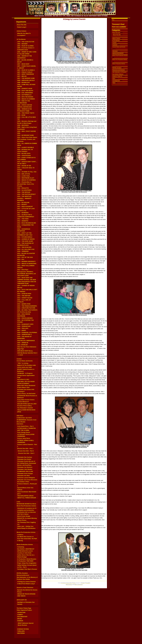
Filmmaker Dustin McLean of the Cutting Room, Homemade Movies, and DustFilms (27, 463)
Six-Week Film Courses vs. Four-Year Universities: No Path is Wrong (27, 539)
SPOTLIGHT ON (22, 600)
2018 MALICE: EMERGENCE (26, 341)
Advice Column (22, 31)
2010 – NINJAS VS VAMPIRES (26, 180)
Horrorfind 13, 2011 (23, 379)
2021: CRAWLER (22, 345)
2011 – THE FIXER (23, 219)
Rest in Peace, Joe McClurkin (26, 394)
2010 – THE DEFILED (24, 192)
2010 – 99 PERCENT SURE (25, 135)
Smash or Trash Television (25, 588)
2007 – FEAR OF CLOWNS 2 (26, 70)
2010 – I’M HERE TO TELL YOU (27, 172)
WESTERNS (21, 633)
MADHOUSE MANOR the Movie (26, 504)
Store (114, 78)
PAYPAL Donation (22, 573)
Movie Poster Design (24, 516)
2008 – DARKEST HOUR (25, 89)
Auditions (20, 535)
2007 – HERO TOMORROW (26, 74)
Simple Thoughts (86, 583)
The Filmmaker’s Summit (25, 408)
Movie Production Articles (25, 545)
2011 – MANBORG (23, 213)
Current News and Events (25, 361)
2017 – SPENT (22, 330)
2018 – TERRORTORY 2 (25, 334)
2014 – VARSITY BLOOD (25, 298)
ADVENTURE (21, 612)
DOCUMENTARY (22, 617)
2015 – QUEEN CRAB (24, 304)
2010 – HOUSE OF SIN (24, 166)
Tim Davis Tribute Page (24, 608)
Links (18, 502)
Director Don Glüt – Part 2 (26, 451)
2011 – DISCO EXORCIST (25, 207)
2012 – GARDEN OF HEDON (26, 239)
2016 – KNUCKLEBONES (25, 318)
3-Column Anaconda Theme (68, 583)
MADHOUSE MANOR (118, 53)
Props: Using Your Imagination (27, 563)
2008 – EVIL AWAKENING (25, 93)
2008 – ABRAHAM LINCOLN (26, 80)
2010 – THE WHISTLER (24, 196)
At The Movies (21, 39)
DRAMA (20, 619)
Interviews (20, 424)
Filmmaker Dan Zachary (25, 457)
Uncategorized (116, 81)
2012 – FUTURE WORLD (25, 237)
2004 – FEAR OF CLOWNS (25, 46)
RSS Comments (79, 585)
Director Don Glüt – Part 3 (26, 453)
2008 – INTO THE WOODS (25, 97)
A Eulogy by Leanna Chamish (26, 582)
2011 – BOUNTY (22, 204)
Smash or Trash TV (117, 76)
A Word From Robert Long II (26, 584)
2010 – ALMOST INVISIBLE (26, 147)
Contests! (115, 45)
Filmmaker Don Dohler (24, 459)
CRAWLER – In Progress (25, 373)
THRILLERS (21, 631)
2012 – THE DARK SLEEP (25, 241)
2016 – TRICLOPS (23, 328)
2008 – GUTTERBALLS (24, 95)
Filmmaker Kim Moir (24, 476)
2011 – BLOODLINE (23, 202)
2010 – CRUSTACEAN (24, 156)
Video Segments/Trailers (24, 610)
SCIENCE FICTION (23, 629)
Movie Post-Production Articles (26, 506)
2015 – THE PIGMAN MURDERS (27, 306)
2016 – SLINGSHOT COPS (25, 324)
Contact (19, 359)
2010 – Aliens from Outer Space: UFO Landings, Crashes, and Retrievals (27, 139)
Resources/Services (23, 575)
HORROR (20, 621)
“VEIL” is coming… (23, 363)
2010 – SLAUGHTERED (24, 190)
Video (114, 83)
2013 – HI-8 (21, 259)
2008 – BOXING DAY (24, 82)
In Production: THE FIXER (25, 561)
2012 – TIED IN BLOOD (24, 247)
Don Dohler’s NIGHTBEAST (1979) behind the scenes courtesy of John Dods (26, 551)
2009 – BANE (21, 115)
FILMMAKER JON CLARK (25, 471)
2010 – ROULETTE (23, 188)
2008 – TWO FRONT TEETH (26, 113)
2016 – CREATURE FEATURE (26, 308)
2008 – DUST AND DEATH (25, 91)
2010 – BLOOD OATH (24, 153)
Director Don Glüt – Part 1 (25, 449)
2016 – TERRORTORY (24, 326)
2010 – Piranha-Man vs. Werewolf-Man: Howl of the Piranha (26, 184)
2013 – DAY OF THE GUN (25, 257)
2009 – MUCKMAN (23, 125)
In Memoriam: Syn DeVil (24, 418)
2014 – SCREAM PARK (24, 294)
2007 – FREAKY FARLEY (25, 72)
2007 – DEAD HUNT (23, 64)
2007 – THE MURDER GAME (26, 78)
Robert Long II (22, 27)
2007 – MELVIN (22, 76)
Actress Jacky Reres (24, 438)
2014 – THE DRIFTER (24, 296)
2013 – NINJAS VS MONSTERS (27, 264)
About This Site (22, 25)
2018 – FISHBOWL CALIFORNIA (27, 333)
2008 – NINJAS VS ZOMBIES (26, 99)
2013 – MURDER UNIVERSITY (26, 261)
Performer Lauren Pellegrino (26, 478)
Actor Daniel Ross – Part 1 (25, 426)
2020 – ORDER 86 (23, 343)
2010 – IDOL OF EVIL (24, 174)
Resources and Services (119, 70)
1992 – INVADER (22, 44)
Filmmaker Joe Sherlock (25, 467)
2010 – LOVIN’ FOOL (24, 176)
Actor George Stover (24, 432)
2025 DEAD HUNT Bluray (25, 351)
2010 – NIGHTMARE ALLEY (26, 178)
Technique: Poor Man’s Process (27, 569)
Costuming (21, 547)
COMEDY (20, 615)
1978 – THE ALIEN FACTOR (26, 42)
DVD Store (20, 416)
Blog (113, 20)
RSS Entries (69, 585)
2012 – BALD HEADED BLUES (27, 223)
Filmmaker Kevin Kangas (25, 473)
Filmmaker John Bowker (25, 469)
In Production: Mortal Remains (27, 559)
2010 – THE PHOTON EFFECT (26, 194)
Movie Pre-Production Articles (26, 532)
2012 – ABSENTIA (23, 221)
